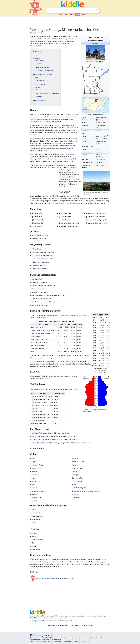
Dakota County (36, 262)
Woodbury (98, 131)
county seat (52, 41)
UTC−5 (98, 162)
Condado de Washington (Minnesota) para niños (59, 578)
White (32, 327)
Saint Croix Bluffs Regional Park (42, 299)
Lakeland (35, 494)
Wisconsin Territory (50, 139)
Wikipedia (33, 640)
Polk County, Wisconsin (39, 252)
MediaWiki (58, 640)
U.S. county (96, 43)
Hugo (33, 485)
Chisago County (37, 249)
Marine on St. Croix (78, 462)
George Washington (101, 125)
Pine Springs (76, 475)
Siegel (34, 523)
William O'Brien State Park (40, 305)
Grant (33, 478)
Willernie (75, 494)
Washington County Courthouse (96, 61)
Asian (32, 336)
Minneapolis (34, 46)
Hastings (34, 481)
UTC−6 (98, 160)
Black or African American (39, 330)
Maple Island (36, 519)
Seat (83, 128)
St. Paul (41, 46)
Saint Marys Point (78, 478)
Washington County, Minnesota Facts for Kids (45, 621)
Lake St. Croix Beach (38, 491)
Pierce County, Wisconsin (40, 259)
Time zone (85, 160)
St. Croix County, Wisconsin (40, 256)
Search (97, 10)
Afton (88, 194)
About (44, 641)
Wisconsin (50, 117)
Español (84, 15)
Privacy (50, 641)
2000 (95, 358)
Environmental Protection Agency (41, 562)
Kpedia (78, 15)
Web (61, 15)
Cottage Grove (36, 468)
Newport (75, 465)
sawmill (68, 128)
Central (102, 160)
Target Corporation (39, 421)
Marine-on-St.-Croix (36, 130)
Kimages (72, 15)
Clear (94, 10)
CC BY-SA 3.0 (49, 638)
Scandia (75, 485)
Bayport (50, 397)
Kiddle (32, 641)
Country (84, 117)
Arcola (34, 510)
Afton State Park (37, 279)
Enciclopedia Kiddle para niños (71, 641)
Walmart (35, 409)
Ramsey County (69, 167)
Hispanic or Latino (36, 348)
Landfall (72, 177)
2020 (91, 147)
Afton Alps (35, 436)
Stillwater (98, 128)
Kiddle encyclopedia (47, 616)
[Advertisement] (70, 21)
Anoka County (36, 269)
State (83, 120)
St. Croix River (67, 115)
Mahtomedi (63, 177)
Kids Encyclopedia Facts (37, 33)
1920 (95, 338)
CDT (102, 162)
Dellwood (35, 472)
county (49, 36)
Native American (36, 333)
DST (90, 162)
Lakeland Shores (37, 498)
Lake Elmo (35, 488)
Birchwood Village (37, 465)
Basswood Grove (37, 513)
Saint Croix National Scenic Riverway (43, 302)
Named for (85, 125)
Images (66, 15)
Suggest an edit (88, 625)
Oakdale (75, 472)
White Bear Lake (77, 491)
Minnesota (105, 95)
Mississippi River (71, 198)
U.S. (104, 114)
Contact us (58, 641)
